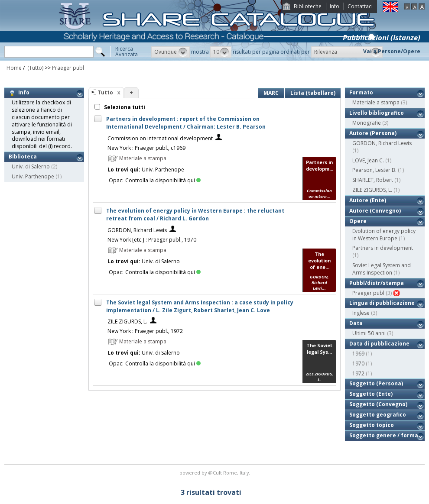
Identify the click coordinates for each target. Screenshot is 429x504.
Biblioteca (23, 157)
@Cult (216, 473)
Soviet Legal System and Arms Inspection (382, 269)
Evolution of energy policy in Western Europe (384, 235)
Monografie (367, 123)
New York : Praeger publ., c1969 (146, 148)
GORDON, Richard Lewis (137, 230)
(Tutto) (35, 68)
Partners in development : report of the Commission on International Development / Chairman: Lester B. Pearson (186, 123)
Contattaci (360, 6)
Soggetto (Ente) (371, 394)
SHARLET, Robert (373, 180)
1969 (358, 354)
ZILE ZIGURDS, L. (127, 321)
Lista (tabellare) (313, 93)
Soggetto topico (372, 425)
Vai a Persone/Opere (392, 51)
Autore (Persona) (373, 133)
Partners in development (383, 248)
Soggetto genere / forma (384, 435)
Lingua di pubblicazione (382, 303)
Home (14, 68)
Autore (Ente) (368, 200)
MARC (271, 93)
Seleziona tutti (124, 107)
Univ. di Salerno (31, 166)
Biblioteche (308, 6)
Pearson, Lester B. (374, 170)
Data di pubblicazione (379, 344)
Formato (361, 92)
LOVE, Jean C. (368, 160)
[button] (171, 52)
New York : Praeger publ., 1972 (145, 331)
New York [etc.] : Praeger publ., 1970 (152, 240)
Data (356, 323)
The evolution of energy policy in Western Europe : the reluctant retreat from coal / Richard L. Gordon (195, 215)
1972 (358, 373)
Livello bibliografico (377, 113)
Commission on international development (160, 138)
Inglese (361, 313)
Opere (358, 221)
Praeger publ (68, 68)
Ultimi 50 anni (369, 333)
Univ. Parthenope (33, 176)
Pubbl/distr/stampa (377, 283)
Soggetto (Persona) (376, 383)
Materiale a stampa (376, 102)
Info (335, 6)
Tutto (105, 92)
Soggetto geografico (378, 415)
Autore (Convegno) (375, 211)
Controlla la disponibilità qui (163, 180)
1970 (358, 363)
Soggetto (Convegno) (378, 404)
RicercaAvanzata (127, 52)
